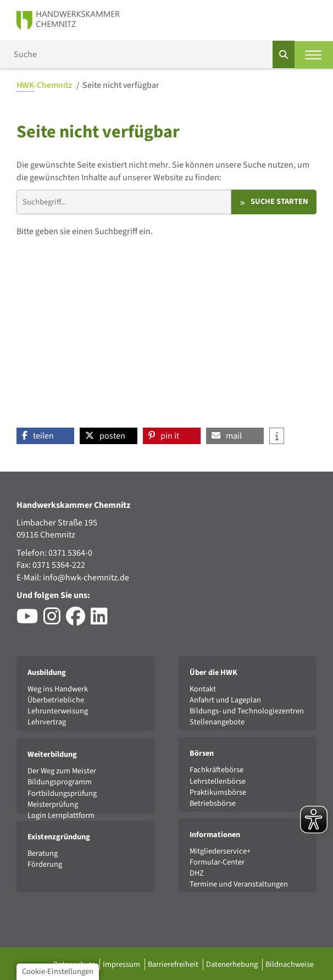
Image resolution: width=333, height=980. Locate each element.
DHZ (197, 873)
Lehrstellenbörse (218, 781)
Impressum (122, 964)
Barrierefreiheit (174, 964)
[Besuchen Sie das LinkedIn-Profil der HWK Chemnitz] (102, 621)
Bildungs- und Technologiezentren (247, 711)
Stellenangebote (217, 722)
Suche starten (279, 201)
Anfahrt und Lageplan (225, 700)
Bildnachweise (290, 964)
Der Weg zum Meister (62, 771)
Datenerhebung (233, 964)
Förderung (45, 864)
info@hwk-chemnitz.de (86, 578)
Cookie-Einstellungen (58, 971)
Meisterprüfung (53, 804)
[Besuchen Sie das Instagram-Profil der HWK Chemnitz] (55, 621)
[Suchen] (284, 54)
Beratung (43, 853)
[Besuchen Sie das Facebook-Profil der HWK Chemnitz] (78, 621)
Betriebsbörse (213, 803)
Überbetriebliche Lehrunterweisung (58, 705)
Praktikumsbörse (218, 792)
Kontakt (203, 689)
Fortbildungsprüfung (62, 793)
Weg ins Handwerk (58, 689)
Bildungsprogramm (60, 782)
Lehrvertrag (47, 722)
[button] (45, 436)
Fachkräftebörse (217, 770)
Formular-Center (217, 862)
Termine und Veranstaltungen (239, 884)
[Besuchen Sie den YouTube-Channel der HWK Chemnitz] (30, 621)
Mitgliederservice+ (220, 851)
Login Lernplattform (61, 815)
